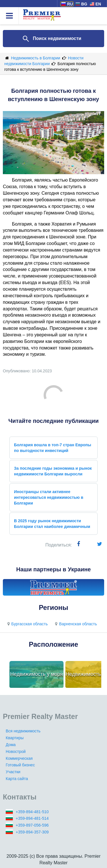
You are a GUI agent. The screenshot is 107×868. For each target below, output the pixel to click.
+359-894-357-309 (32, 832)
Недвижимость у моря (37, 674)
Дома (11, 745)
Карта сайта (17, 779)
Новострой (16, 752)
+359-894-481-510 (32, 812)
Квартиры (15, 738)
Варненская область (75, 624)
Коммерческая (19, 758)
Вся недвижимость (23, 731)
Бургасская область (27, 624)
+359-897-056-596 (32, 825)
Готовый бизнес (20, 765)
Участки (13, 772)
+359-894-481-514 (32, 818)
